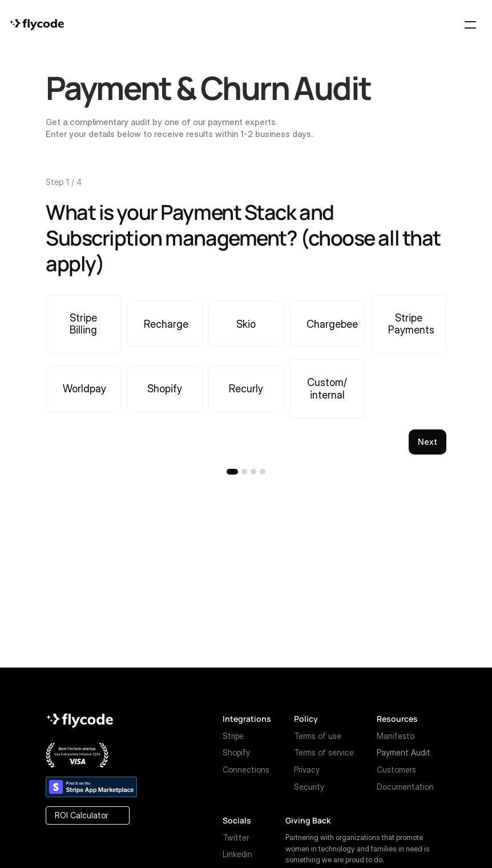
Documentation (405, 787)
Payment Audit (404, 752)
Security (309, 787)
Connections (246, 769)
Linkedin (237, 854)
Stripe (233, 736)
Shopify (236, 752)
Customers (396, 769)
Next (428, 442)
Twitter (236, 837)
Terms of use (318, 736)
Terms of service (324, 752)
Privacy (307, 769)
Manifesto (396, 736)
